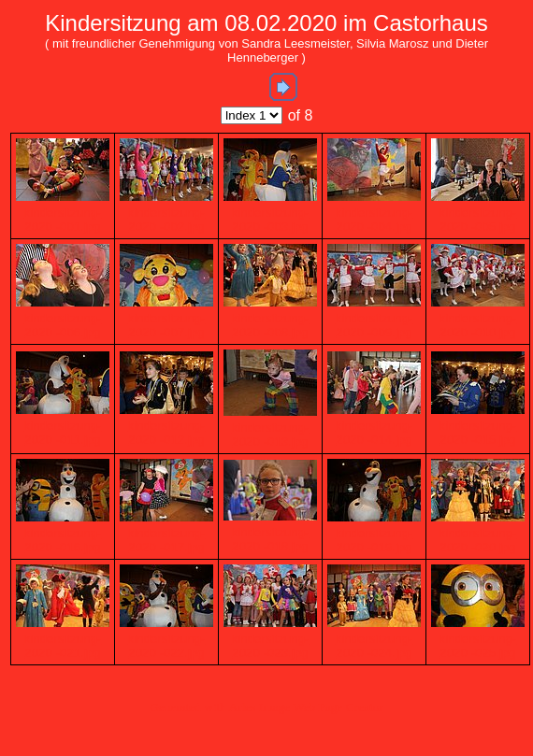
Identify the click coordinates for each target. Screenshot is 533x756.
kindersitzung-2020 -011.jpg (63, 433)
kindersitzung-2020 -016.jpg (63, 540)
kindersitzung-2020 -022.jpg (167, 646)
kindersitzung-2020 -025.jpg (478, 646)
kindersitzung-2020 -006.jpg (63, 325)
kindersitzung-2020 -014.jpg (375, 433)
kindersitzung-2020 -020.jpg (478, 540)
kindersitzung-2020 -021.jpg (63, 646)
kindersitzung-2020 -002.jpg (167, 220)
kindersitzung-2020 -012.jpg (167, 433)
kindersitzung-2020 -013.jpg (271, 435)
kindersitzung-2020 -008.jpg (271, 325)
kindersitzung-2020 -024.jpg (375, 646)
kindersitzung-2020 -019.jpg (375, 540)
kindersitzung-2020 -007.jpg (167, 325)
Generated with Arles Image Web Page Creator (266, 707)
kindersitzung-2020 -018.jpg (271, 539)
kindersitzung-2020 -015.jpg (478, 433)
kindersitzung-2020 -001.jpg (63, 220)
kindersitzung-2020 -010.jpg (478, 325)
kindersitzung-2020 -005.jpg (478, 220)
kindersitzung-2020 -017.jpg (167, 540)
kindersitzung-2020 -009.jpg (375, 325)
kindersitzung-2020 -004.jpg (375, 220)
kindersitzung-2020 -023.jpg (271, 646)
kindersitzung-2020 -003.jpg (271, 220)
